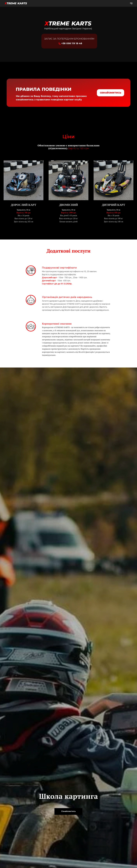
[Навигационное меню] (131, 3)
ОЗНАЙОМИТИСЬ (111, 93)
